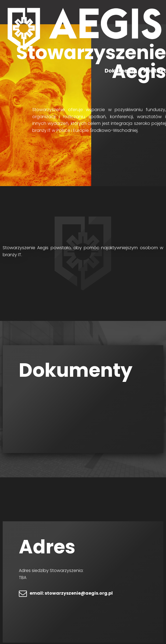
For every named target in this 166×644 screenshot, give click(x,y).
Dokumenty (121, 71)
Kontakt (155, 71)
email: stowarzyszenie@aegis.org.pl (71, 593)
